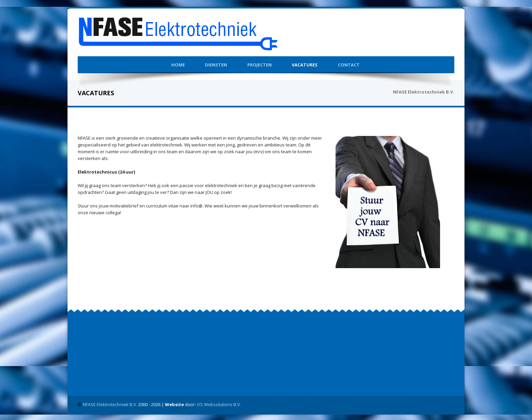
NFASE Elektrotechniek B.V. (110, 403)
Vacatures (305, 63)
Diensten (216, 63)
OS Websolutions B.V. (219, 403)
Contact (349, 63)
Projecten (260, 63)
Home (178, 63)
